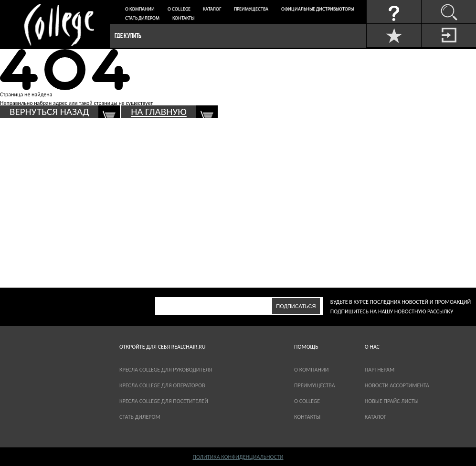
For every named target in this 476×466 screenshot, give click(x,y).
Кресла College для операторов (162, 385)
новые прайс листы (392, 401)
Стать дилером (142, 18)
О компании (140, 9)
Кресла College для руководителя (166, 370)
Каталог (212, 9)
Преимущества (251, 9)
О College (179, 9)
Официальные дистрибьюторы (317, 9)
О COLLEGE (307, 401)
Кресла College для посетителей (164, 401)
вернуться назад (49, 112)
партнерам (380, 370)
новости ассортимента (397, 385)
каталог (376, 417)
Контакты (183, 18)
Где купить (128, 36)
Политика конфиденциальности (238, 457)
